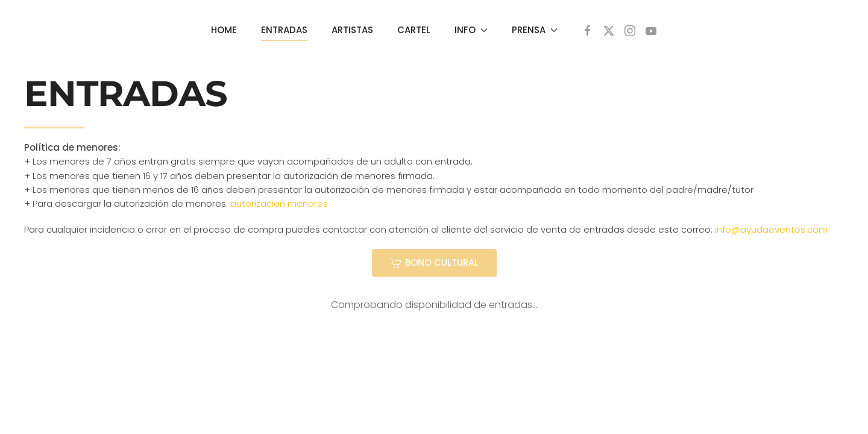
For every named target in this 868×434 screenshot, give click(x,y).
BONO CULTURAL (434, 263)
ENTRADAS (284, 30)
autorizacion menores (279, 203)
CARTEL (414, 30)
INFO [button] (471, 30)
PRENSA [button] (535, 30)
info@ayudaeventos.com (771, 229)
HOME (224, 30)
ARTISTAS (352, 30)
